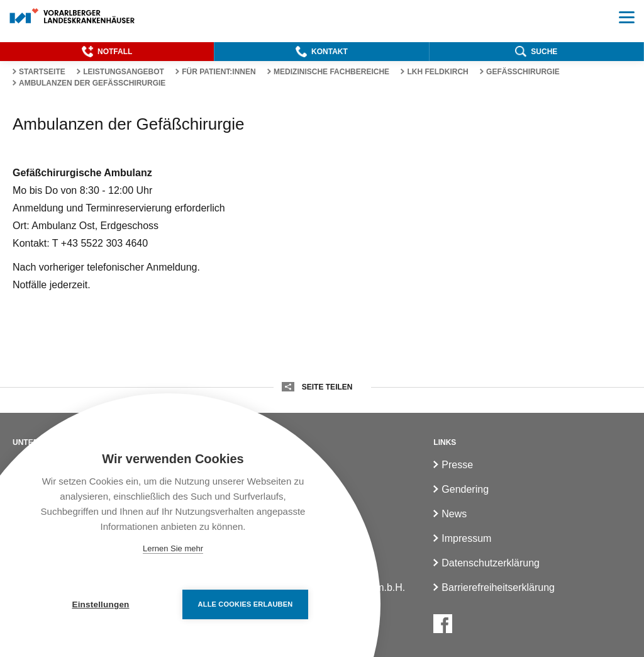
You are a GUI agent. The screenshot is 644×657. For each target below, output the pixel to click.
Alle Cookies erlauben (246, 604)
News (454, 514)
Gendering (465, 489)
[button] (107, 52)
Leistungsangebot (124, 72)
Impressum (466, 538)
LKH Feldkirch (437, 72)
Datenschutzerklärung (491, 563)
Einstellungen (100, 604)
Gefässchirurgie (523, 72)
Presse (457, 465)
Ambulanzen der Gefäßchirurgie (92, 83)
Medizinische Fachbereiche (331, 72)
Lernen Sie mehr (173, 548)
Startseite (42, 72)
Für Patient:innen (219, 72)
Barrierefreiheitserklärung (498, 587)
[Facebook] (443, 624)
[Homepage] (73, 17)
